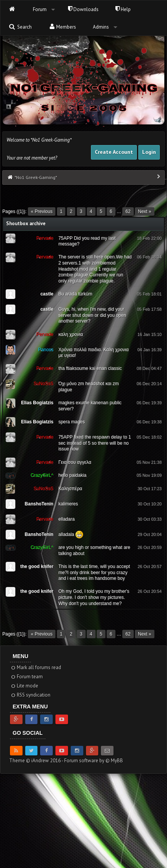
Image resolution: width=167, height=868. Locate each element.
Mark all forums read (36, 667)
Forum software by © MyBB (94, 761)
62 (128, 211)
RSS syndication (30, 695)
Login (149, 152)
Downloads (83, 9)
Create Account (114, 152)
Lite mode (24, 686)
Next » (145, 211)
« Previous (42, 211)
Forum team (27, 677)
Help (123, 9)
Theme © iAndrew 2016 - (37, 761)
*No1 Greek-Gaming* (36, 177)
